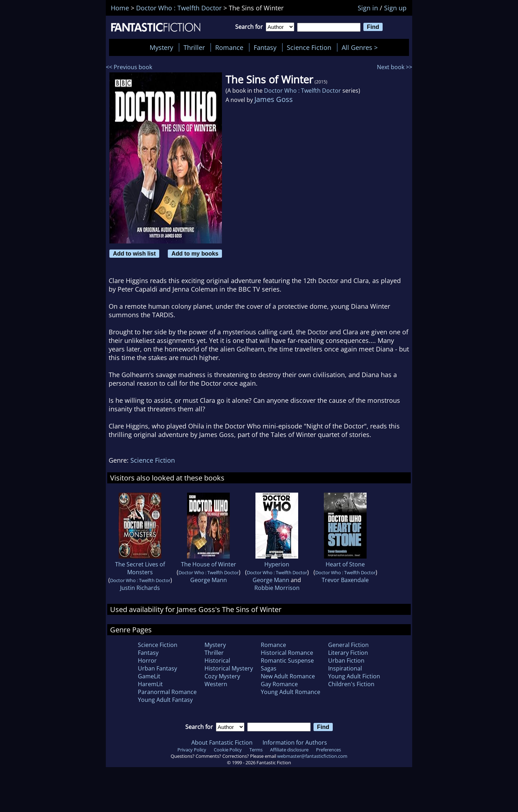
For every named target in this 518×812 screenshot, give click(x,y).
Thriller (194, 47)
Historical (217, 661)
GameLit (149, 676)
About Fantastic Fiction (222, 742)
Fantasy (265, 47)
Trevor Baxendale (345, 580)
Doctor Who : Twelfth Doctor (302, 91)
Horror (147, 661)
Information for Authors (295, 742)
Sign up (395, 8)
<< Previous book (129, 67)
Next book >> (395, 67)
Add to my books (195, 253)
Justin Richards (140, 588)
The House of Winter (209, 564)
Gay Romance (279, 684)
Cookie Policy (228, 750)
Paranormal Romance (167, 692)
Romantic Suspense (287, 661)
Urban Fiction (346, 661)
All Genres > (361, 47)
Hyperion (277, 564)
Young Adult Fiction (354, 676)
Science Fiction (309, 47)
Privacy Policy (192, 750)
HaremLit (150, 684)
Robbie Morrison (277, 588)
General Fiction (348, 645)
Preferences (328, 750)
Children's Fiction (351, 684)
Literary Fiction (348, 653)
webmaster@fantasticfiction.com (312, 756)
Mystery (161, 47)
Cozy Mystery (222, 676)
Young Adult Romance (291, 692)
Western (216, 684)
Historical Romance (287, 653)
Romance (229, 47)
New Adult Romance (288, 676)
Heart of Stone (345, 564)
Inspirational (345, 668)
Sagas (269, 668)
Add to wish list (134, 253)
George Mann (209, 580)
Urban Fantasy (157, 668)
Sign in (368, 8)
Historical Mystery (229, 668)
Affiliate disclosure (289, 750)
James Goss (274, 99)
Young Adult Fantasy (165, 700)
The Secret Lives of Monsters (140, 568)
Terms (256, 750)
